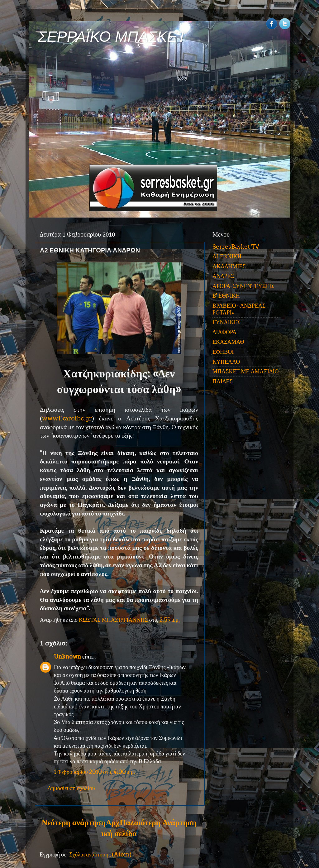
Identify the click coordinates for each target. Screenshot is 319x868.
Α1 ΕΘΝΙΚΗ (227, 256)
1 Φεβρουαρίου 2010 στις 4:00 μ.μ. (94, 772)
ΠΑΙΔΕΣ (223, 381)
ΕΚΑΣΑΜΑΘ (228, 342)
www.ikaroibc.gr (67, 418)
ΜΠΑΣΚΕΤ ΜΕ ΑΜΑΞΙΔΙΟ (246, 371)
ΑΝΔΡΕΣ (223, 276)
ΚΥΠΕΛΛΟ (226, 362)
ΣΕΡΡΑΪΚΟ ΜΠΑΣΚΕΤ (112, 37)
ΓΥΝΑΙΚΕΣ (226, 322)
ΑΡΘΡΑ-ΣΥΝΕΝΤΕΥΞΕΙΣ (243, 286)
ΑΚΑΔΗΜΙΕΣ (229, 266)
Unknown (67, 657)
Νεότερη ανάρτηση (74, 822)
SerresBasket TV (236, 247)
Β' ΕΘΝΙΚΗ (226, 296)
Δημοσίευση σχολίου (71, 788)
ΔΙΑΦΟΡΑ (224, 332)
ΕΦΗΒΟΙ (223, 352)
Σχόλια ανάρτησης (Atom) (100, 854)
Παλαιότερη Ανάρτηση (158, 822)
